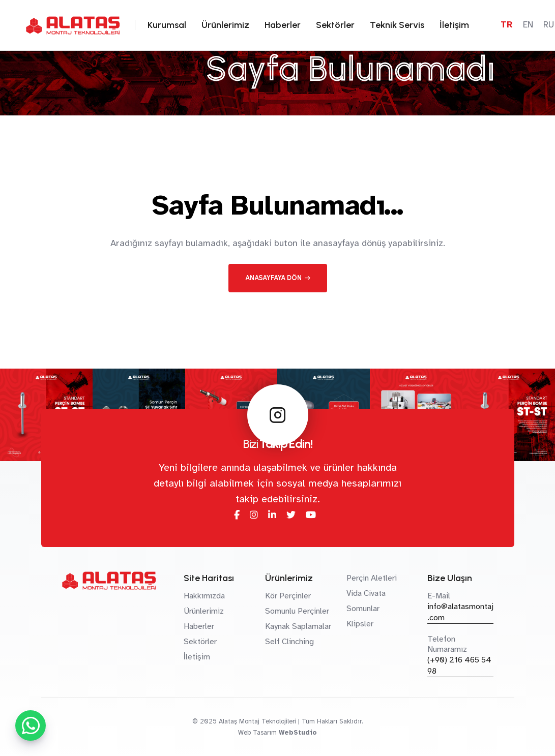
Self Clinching (289, 642)
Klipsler (360, 624)
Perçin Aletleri (372, 578)
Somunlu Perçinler (297, 611)
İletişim (454, 25)
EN (528, 25)
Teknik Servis (397, 25)
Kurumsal (167, 25)
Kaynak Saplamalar (298, 626)
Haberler (283, 25)
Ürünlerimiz (225, 25)
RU (549, 25)
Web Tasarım (257, 733)
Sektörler (335, 25)
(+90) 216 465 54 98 (459, 666)
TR (507, 25)
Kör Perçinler (288, 596)
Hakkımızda (204, 596)
